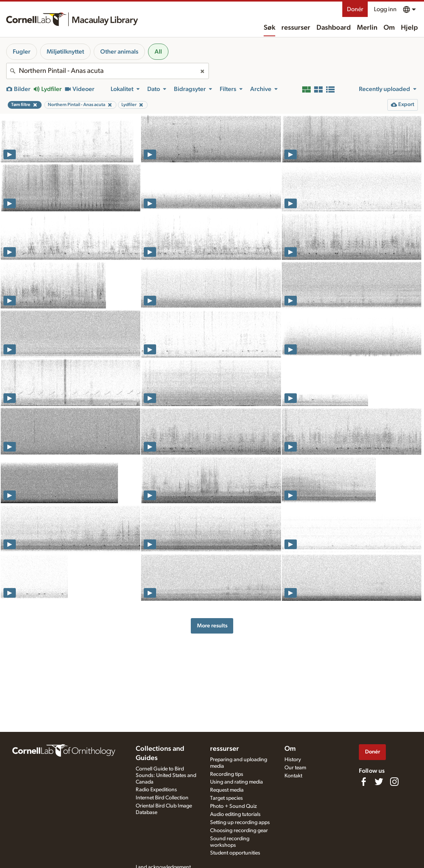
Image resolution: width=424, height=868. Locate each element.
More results (212, 626)
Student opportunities (235, 853)
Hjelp (409, 28)
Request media (227, 790)
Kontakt (293, 776)
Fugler (22, 52)
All (158, 52)
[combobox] (108, 71)
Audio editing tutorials (235, 814)
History (293, 760)
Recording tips (227, 774)
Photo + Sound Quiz (233, 806)
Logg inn (385, 9)
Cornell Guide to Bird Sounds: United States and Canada (166, 775)
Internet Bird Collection (162, 798)
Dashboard (334, 28)
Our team (295, 768)
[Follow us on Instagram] (394, 782)
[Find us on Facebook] (363, 782)
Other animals (119, 52)
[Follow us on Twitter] (379, 782)
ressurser (296, 28)
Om (389, 28)
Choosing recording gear (239, 831)
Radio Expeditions (156, 790)
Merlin (367, 28)
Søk (269, 28)
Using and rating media (236, 782)
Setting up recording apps (240, 822)
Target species (226, 798)
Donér (355, 9)
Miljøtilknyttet (65, 52)
